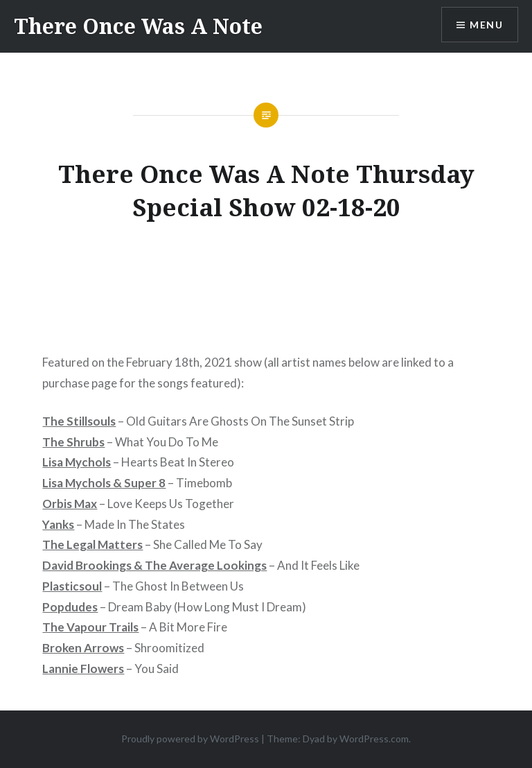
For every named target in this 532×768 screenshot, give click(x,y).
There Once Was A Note (138, 26)
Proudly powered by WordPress (190, 739)
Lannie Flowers (83, 669)
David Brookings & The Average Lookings (154, 565)
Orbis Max (70, 504)
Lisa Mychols (77, 462)
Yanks (58, 524)
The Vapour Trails (90, 627)
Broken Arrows (83, 648)
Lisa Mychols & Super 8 (104, 483)
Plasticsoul (72, 586)
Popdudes (70, 607)
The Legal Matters (92, 544)
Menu (486, 25)
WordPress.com (374, 739)
